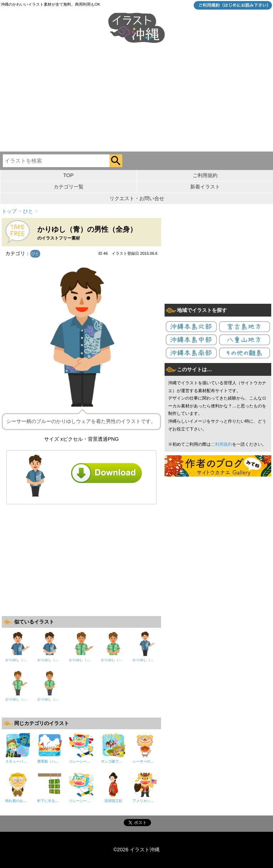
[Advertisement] (136, 98)
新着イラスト (205, 187)
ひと (35, 253)
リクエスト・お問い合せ (137, 198)
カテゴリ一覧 (69, 187)
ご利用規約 (205, 175)
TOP (68, 175)
